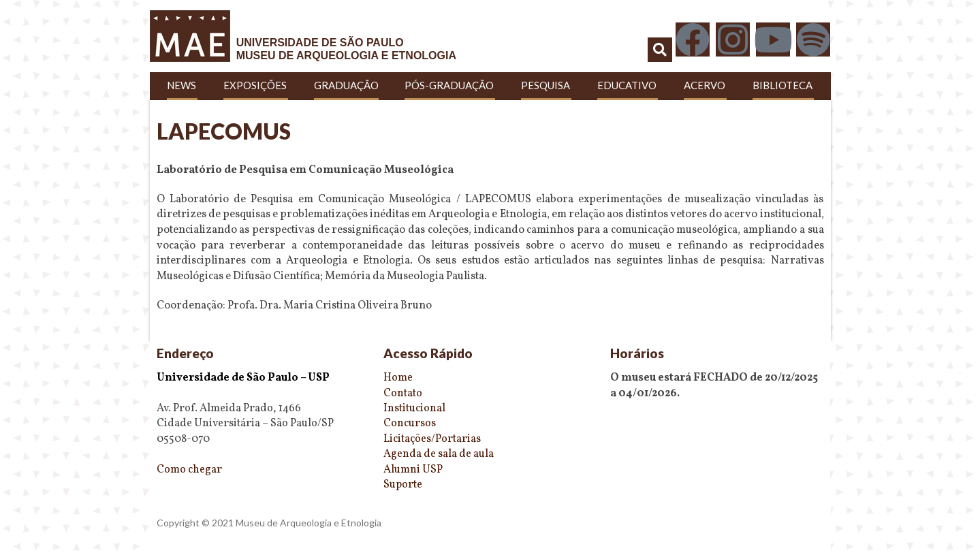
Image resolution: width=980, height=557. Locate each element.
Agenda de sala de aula (439, 454)
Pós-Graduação (450, 85)
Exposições (256, 85)
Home (398, 378)
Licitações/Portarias (432, 439)
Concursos (410, 424)
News (182, 85)
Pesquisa (546, 85)
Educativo (628, 85)
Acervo (705, 85)
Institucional (414, 409)
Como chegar (189, 470)
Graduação (346, 85)
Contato (403, 394)
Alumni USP (413, 470)
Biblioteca (783, 85)
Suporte (403, 485)
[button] (660, 50)
